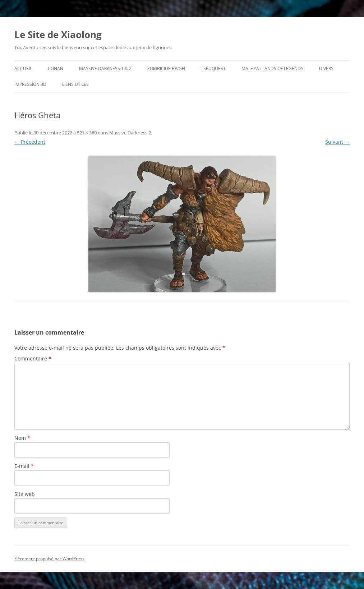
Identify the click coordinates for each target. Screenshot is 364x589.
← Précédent (30, 142)
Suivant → (337, 142)
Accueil (23, 68)
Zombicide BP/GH (166, 68)
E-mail (24, 466)
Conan (56, 68)
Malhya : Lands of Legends (272, 68)
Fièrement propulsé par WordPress (49, 559)
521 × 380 (87, 133)
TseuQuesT (213, 68)
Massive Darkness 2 (130, 133)
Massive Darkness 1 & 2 (105, 68)
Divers (326, 68)
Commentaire (33, 358)
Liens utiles (75, 84)
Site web (25, 494)
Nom (22, 438)
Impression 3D (30, 84)
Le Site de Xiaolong (58, 34)
